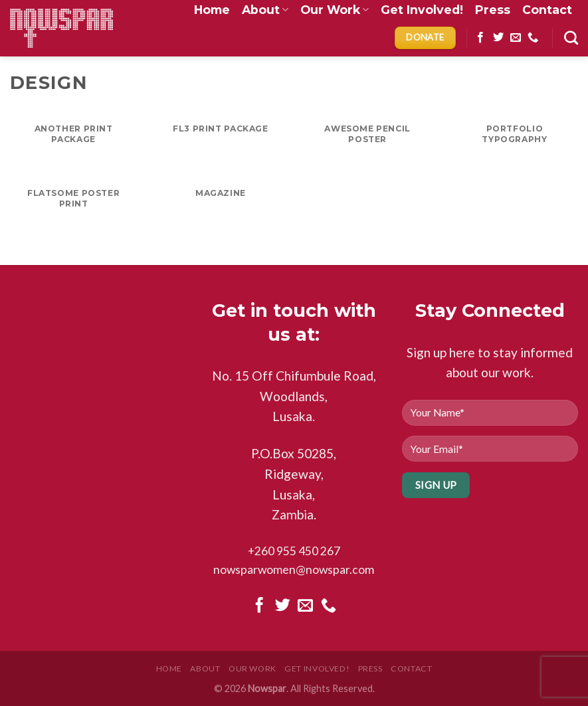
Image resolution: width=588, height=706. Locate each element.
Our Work (252, 668)
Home (169, 668)
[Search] (571, 38)
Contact (411, 668)
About (205, 668)
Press (370, 668)
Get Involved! (317, 668)
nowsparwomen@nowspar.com (294, 570)
